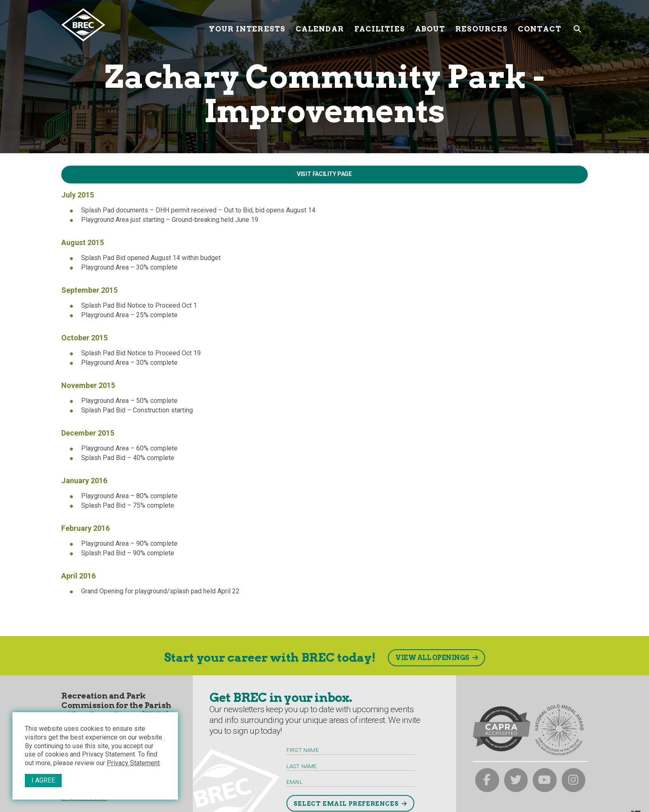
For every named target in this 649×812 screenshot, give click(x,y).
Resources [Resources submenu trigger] (481, 25)
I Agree (43, 780)
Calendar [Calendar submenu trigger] (320, 25)
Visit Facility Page (324, 174)
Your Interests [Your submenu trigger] (247, 25)
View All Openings (432, 658)
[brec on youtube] (545, 780)
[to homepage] (132, 25)
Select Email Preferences (346, 804)
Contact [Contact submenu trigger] (540, 25)
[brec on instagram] (574, 780)
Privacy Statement (133, 763)
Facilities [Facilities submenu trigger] (380, 25)
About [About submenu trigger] (430, 25)
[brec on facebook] (487, 780)
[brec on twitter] (516, 780)
